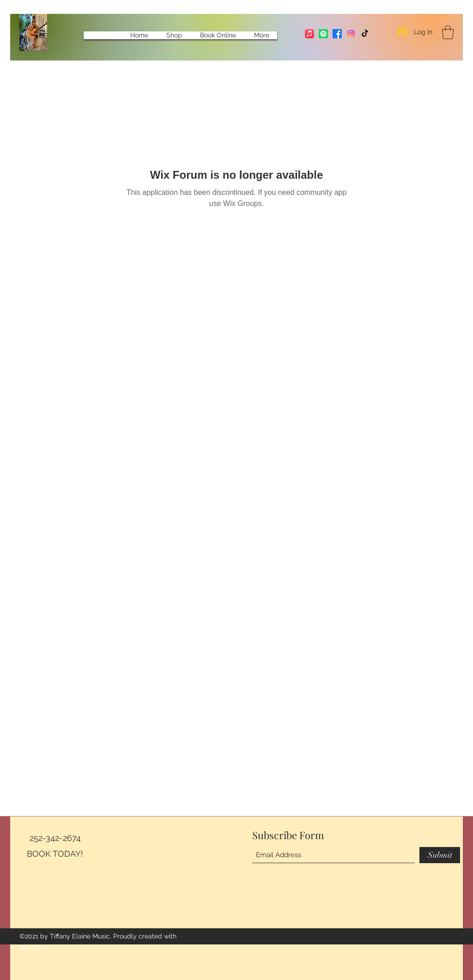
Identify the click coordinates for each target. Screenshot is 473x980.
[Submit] (440, 855)
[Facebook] (337, 34)
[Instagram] (351, 34)
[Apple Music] (309, 34)
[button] (448, 32)
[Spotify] (323, 34)
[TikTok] (365, 34)
